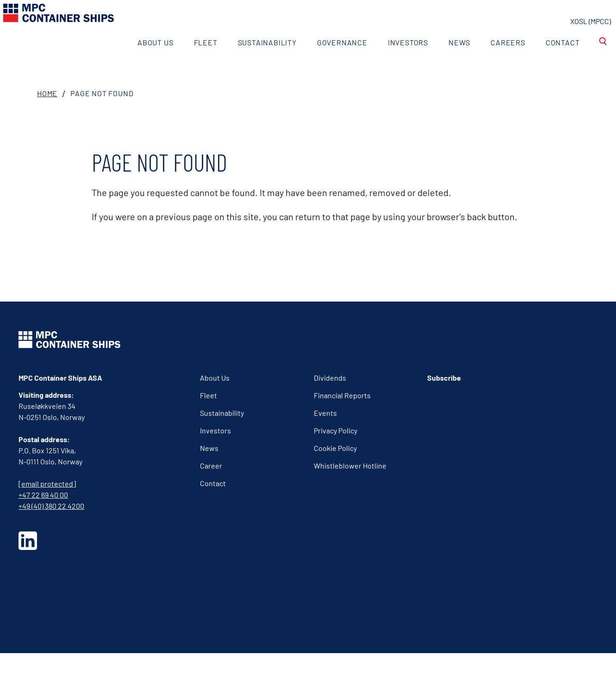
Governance (327, 61)
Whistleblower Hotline (350, 491)
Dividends (330, 404)
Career (211, 491)
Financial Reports (342, 421)
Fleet (190, 61)
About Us (140, 61)
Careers (493, 61)
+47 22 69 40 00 (43, 521)
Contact (547, 61)
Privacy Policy (336, 456)
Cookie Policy (335, 474)
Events (325, 439)
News (444, 61)
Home (47, 119)
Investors (392, 61)
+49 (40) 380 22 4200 (51, 532)
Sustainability (252, 61)
